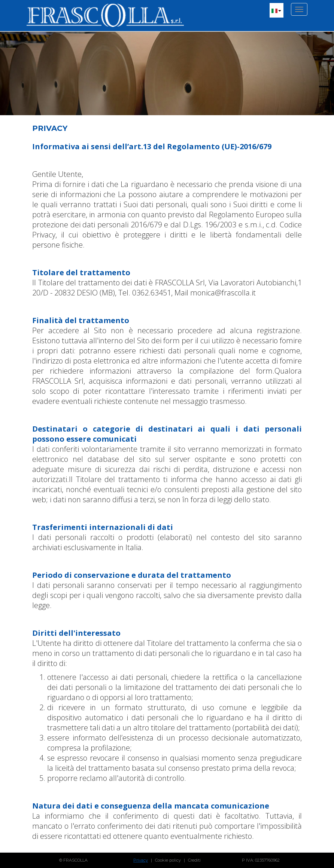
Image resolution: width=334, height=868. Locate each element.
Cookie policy (168, 860)
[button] (277, 10)
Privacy (141, 860)
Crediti (194, 860)
